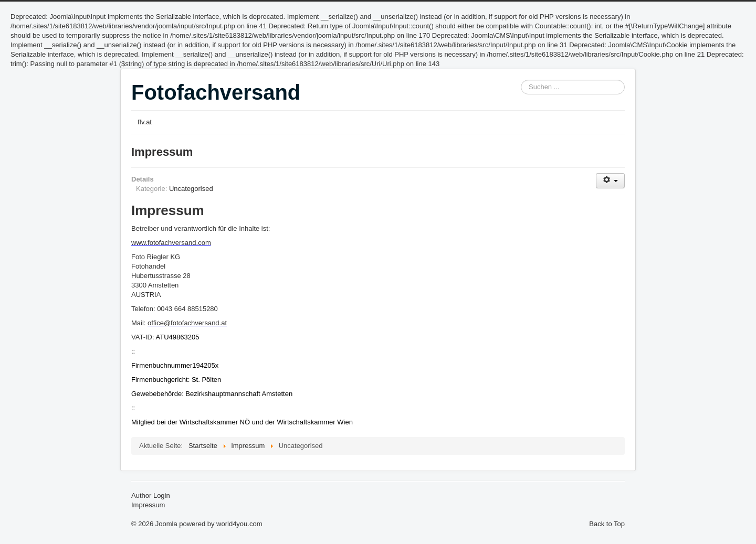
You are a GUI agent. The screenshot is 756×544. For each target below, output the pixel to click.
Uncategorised (191, 189)
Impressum (162, 152)
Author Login (151, 495)
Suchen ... (521, 80)
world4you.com (239, 524)
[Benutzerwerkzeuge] (610, 181)
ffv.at (145, 122)
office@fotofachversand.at (187, 323)
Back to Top (607, 524)
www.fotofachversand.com (171, 243)
